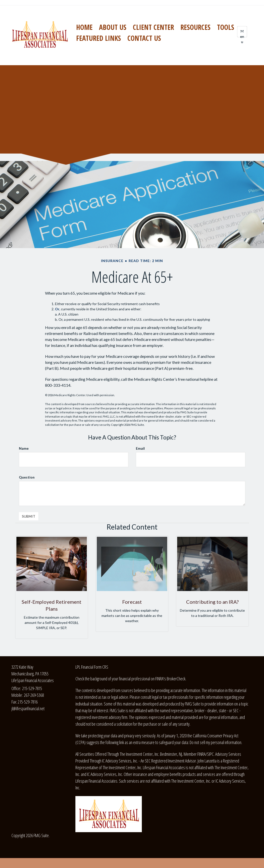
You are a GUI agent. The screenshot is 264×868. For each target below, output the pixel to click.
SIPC (210, 754)
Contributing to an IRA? (212, 602)
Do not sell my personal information (215, 742)
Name (24, 448)
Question (27, 477)
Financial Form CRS (95, 667)
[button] (113, 27)
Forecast (132, 602)
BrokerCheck (176, 679)
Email (140, 448)
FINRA (201, 754)
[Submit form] (29, 516)
